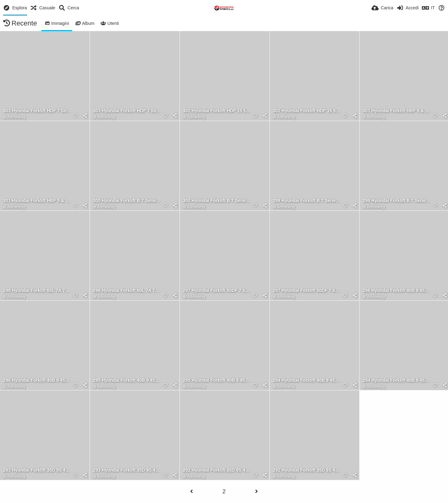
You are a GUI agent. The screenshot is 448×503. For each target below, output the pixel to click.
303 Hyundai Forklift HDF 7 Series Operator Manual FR (127, 111)
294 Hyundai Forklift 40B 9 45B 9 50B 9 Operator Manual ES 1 (307, 380)
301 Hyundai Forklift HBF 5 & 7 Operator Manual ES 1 (397, 111)
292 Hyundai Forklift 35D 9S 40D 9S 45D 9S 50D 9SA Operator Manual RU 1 (307, 470)
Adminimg (16, 117)
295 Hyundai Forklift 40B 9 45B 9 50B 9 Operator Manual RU (127, 380)
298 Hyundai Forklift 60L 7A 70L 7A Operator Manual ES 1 (127, 291)
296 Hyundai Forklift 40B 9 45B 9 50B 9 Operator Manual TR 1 (37, 380)
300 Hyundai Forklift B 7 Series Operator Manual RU (127, 201)
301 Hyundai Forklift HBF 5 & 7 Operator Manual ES (37, 201)
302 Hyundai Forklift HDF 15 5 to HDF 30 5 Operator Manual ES (217, 111)
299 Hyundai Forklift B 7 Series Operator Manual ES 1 (397, 201)
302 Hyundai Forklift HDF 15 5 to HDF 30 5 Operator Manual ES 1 (307, 111)
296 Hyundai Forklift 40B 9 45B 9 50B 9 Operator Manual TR (397, 291)
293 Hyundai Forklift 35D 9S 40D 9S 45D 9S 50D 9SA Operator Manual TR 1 (127, 470)
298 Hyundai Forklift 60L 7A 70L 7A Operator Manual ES (37, 291)
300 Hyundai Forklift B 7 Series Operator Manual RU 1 (217, 201)
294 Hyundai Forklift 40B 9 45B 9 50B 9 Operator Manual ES (397, 380)
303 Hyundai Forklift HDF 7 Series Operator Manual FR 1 (37, 111)
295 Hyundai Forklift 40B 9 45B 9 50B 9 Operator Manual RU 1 (217, 380)
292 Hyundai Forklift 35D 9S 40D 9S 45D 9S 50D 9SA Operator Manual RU (217, 470)
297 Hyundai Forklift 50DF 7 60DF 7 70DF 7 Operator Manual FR (307, 291)
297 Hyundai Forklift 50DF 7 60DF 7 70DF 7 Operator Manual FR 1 (217, 291)
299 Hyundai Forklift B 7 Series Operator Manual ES (307, 201)
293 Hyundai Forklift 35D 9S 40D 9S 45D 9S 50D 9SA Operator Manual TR (37, 470)
